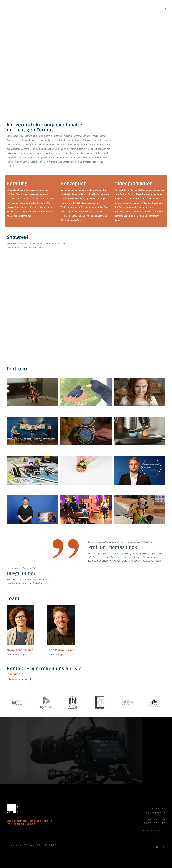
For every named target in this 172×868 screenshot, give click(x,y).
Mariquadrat (119, 9)
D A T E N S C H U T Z (155, 823)
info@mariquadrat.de (155, 812)
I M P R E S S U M (157, 820)
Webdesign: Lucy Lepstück (152, 831)
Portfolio (137, 9)
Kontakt (153, 9)
